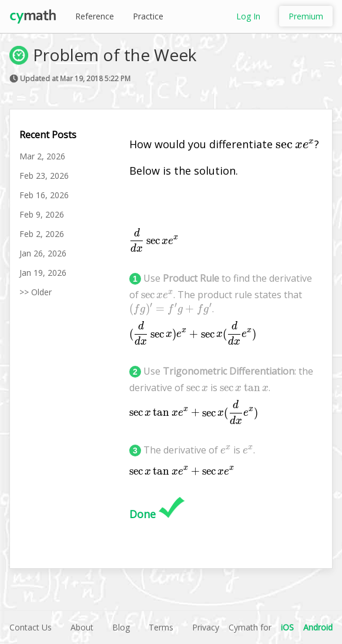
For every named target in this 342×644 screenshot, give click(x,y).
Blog (121, 627)
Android (318, 627)
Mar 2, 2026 (42, 156)
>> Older (36, 292)
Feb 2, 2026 (42, 234)
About (82, 627)
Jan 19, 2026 (43, 273)
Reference (95, 16)
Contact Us (31, 627)
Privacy (206, 627)
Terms (161, 627)
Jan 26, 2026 (43, 253)
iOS (287, 627)
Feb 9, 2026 (42, 214)
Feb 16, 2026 (44, 195)
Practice (148, 16)
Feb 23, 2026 (44, 176)
